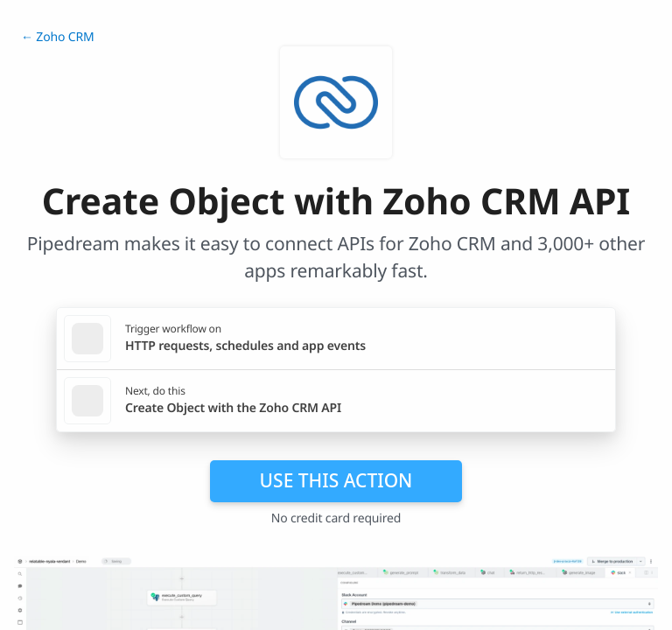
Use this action (336, 480)
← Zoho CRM (57, 37)
